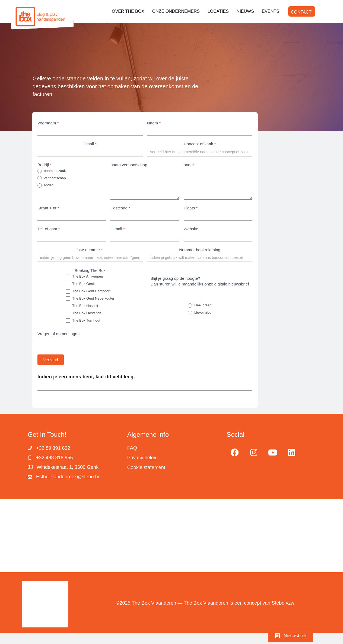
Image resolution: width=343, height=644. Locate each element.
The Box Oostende (84, 313)
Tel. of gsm (49, 229)
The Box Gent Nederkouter (90, 299)
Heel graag (200, 305)
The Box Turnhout (83, 321)
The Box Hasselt (82, 306)
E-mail (118, 229)
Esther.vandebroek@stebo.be (68, 477)
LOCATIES (218, 11)
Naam (154, 123)
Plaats (191, 208)
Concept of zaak (200, 144)
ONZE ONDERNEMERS (176, 11)
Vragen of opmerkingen (58, 334)
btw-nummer (90, 250)
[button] (235, 453)
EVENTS (271, 11)
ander (45, 185)
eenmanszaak (52, 171)
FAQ (132, 448)
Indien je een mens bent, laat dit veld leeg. (86, 377)
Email (90, 144)
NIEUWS (245, 11)
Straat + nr (48, 208)
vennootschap (52, 178)
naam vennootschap (129, 165)
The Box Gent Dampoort (88, 291)
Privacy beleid (142, 458)
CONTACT (301, 12)
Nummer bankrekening (200, 250)
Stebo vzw (283, 603)
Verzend (51, 360)
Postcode (120, 208)
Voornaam (48, 123)
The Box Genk (80, 284)
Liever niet (199, 313)
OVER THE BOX (128, 11)
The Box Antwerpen (85, 277)
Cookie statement (146, 467)
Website (191, 229)
